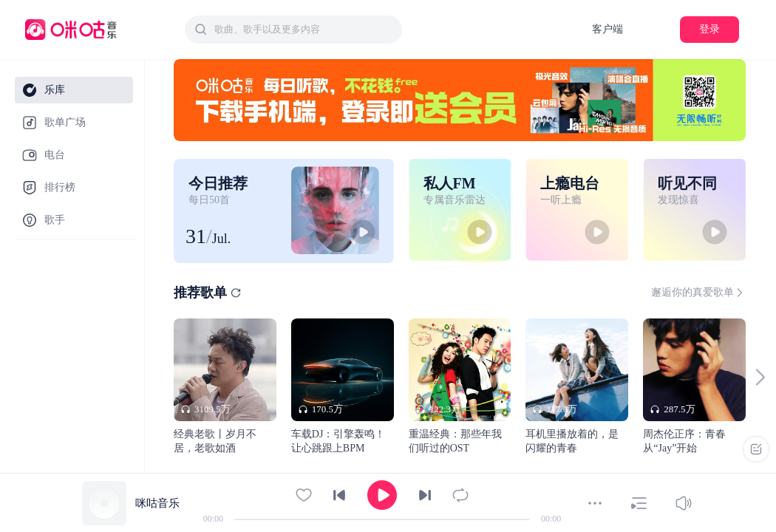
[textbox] (304, 30)
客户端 (607, 29)
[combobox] (293, 30)
